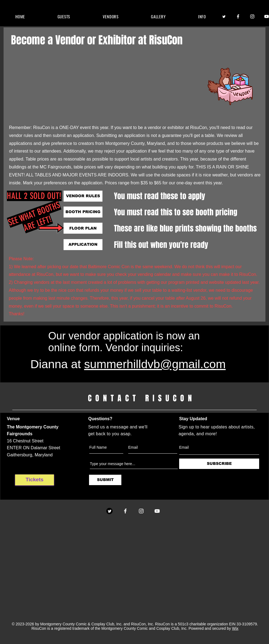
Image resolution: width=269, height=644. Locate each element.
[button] (64, 16)
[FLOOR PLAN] (83, 228)
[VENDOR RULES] (83, 196)
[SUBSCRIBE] (219, 464)
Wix (235, 628)
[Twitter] (224, 16)
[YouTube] (157, 511)
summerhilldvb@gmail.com (155, 364)
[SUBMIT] (105, 480)
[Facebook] (238, 16)
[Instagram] (252, 16)
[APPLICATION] (83, 245)
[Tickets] (35, 480)
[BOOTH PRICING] (83, 212)
